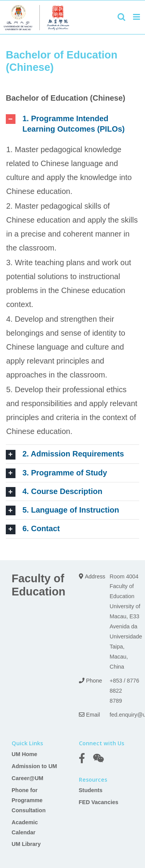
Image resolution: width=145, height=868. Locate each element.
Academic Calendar (25, 827)
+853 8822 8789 (116, 691)
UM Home (24, 754)
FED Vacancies (99, 802)
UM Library (26, 844)
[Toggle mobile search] (121, 17)
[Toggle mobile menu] (137, 17)
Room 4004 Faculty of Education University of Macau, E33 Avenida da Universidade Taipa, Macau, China (126, 622)
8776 (133, 681)
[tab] (72, 124)
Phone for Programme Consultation (29, 800)
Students (91, 790)
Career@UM (27, 778)
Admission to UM (34, 766)
